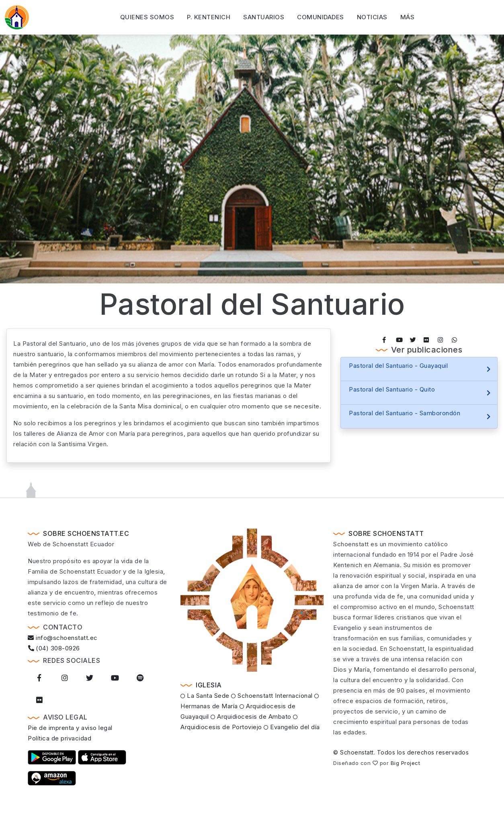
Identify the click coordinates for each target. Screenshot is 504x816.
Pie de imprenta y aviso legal (70, 728)
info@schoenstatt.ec (63, 638)
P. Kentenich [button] (209, 16)
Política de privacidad (59, 738)
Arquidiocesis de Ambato (251, 717)
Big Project (406, 763)
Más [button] (408, 16)
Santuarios (264, 16)
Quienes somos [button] (147, 16)
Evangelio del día (292, 727)
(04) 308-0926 (54, 648)
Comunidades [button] (321, 16)
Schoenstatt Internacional (272, 696)
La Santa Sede (205, 696)
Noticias (372, 16)
